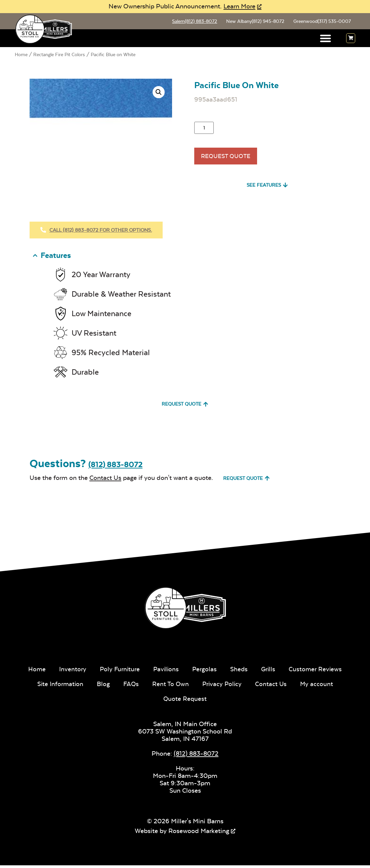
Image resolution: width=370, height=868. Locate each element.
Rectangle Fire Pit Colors (59, 55)
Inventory (71, 672)
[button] (326, 40)
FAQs (130, 687)
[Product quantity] (204, 129)
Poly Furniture (119, 672)
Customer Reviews (317, 672)
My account (318, 687)
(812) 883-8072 (115, 467)
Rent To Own (170, 687)
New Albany (253, 22)
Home (21, 55)
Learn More (239, 6)
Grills (270, 672)
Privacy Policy (223, 687)
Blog (102, 687)
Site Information (59, 687)
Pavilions (166, 672)
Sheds (240, 672)
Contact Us (105, 480)
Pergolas (205, 672)
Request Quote (228, 159)
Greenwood (321, 22)
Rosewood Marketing (199, 834)
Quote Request (185, 701)
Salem (192, 22)
